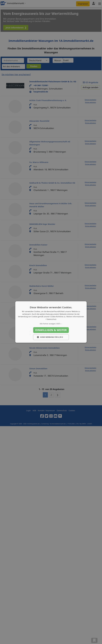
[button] (51, 324)
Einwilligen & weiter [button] (51, 330)
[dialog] (51, 322)
